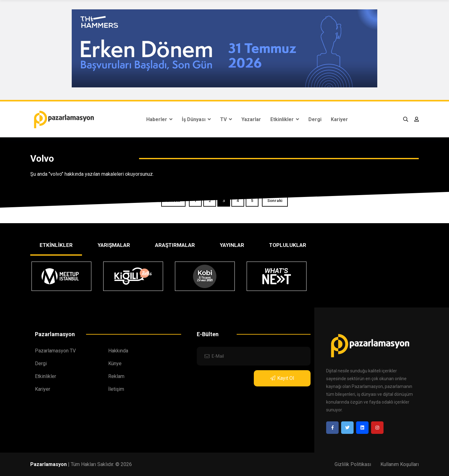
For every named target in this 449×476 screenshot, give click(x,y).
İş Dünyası (196, 119)
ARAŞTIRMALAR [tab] (175, 245)
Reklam (116, 376)
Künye (115, 363)
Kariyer (339, 119)
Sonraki (275, 201)
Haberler (159, 119)
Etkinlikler (285, 119)
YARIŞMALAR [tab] (114, 245)
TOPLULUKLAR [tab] (288, 245)
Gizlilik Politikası (353, 464)
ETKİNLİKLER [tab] (56, 245)
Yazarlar (251, 119)
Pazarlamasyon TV (55, 351)
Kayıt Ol (282, 378)
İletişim (116, 389)
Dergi (315, 119)
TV (226, 119)
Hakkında (118, 351)
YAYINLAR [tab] (232, 245)
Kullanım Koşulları (400, 464)
